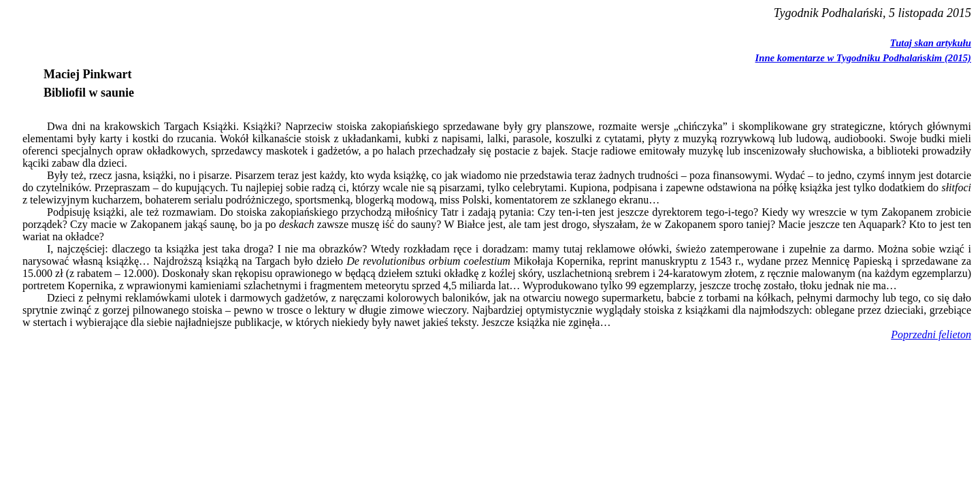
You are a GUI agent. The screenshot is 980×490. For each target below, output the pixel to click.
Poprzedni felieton (931, 334)
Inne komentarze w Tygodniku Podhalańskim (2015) (863, 58)
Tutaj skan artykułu (931, 43)
